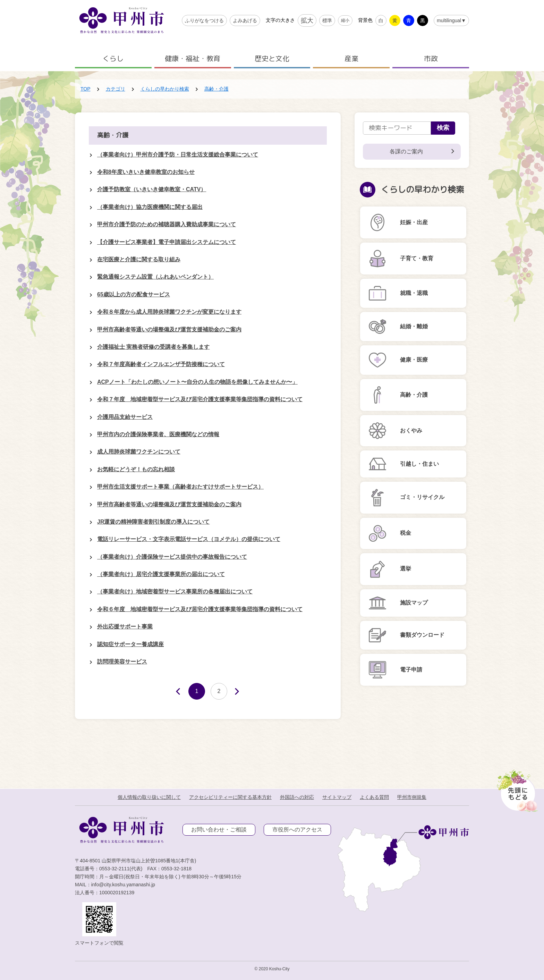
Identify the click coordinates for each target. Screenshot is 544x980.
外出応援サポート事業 (125, 627)
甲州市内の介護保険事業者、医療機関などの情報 (158, 434)
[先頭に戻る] (516, 789)
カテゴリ (116, 89)
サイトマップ (337, 797)
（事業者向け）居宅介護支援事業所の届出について (161, 574)
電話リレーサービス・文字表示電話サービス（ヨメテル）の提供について (189, 539)
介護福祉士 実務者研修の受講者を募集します (153, 347)
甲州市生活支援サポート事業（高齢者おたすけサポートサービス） (180, 487)
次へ (241, 691)
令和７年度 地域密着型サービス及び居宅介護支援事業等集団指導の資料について (200, 399)
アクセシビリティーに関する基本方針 (230, 797)
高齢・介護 (216, 89)
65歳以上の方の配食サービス (134, 294)
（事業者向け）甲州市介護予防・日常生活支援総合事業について (178, 155)
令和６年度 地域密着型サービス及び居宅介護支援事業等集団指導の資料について (200, 609)
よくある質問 (374, 797)
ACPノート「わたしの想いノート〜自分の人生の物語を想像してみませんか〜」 (197, 382)
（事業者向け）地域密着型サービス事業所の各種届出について (175, 592)
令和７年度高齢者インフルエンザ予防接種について (161, 364)
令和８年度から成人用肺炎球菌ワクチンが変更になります (169, 312)
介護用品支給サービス (125, 417)
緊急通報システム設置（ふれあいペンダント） (155, 277)
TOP (86, 89)
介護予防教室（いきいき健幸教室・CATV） (152, 189)
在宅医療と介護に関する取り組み (139, 259)
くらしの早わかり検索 (165, 89)
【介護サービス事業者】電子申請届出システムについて (167, 242)
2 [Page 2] (219, 691)
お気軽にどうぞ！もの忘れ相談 (136, 469)
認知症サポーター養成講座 (130, 644)
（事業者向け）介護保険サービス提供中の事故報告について (172, 557)
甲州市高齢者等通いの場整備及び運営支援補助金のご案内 (169, 330)
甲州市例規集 (412, 797)
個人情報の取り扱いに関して (149, 797)
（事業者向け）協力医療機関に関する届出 (150, 207)
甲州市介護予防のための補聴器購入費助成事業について (167, 224)
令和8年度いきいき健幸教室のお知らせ (146, 172)
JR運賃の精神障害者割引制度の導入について (153, 522)
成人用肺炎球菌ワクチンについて (139, 452)
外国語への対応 (297, 797)
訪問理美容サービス (122, 662)
